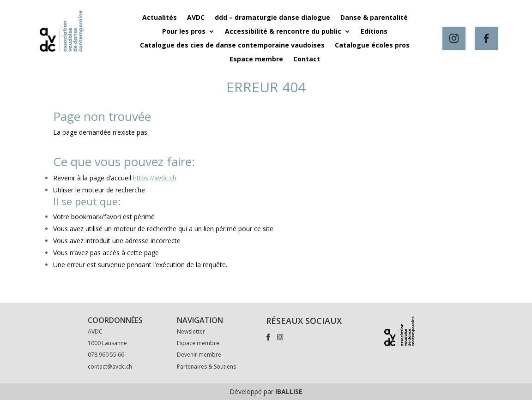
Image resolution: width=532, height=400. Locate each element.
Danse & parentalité (374, 18)
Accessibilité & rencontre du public (283, 32)
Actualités (160, 18)
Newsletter (191, 331)
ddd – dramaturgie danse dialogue (272, 18)
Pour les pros (184, 32)
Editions (374, 32)
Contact (307, 60)
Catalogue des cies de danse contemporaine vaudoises (232, 46)
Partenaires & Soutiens (206, 367)
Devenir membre (199, 355)
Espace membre (256, 60)
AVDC (196, 18)
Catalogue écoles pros (372, 46)
